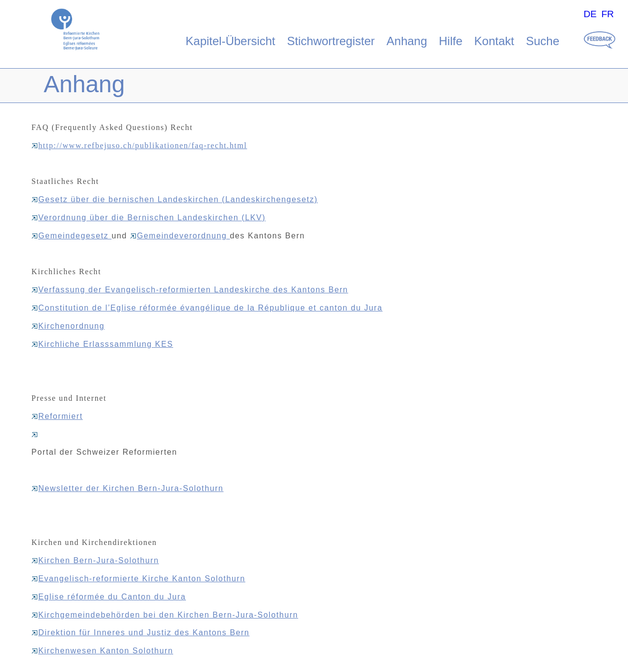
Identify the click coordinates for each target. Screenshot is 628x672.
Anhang (407, 41)
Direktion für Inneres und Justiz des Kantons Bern (141, 633)
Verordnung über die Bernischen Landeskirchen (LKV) (148, 218)
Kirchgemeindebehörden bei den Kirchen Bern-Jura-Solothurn (165, 615)
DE (590, 14)
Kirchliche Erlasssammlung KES (102, 344)
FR (608, 14)
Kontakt (494, 41)
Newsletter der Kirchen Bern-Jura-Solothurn (128, 488)
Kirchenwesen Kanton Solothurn (102, 651)
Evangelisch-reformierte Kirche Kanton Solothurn (138, 579)
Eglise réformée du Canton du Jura (109, 597)
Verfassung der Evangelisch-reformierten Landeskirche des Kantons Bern (190, 290)
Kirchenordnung (68, 326)
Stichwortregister (331, 41)
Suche (543, 41)
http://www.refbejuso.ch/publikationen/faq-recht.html (139, 145)
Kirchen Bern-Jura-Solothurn (95, 560)
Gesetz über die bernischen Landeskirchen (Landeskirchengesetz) (175, 199)
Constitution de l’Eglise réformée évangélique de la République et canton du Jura (207, 308)
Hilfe (451, 41)
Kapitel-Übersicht (230, 41)
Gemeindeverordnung (180, 236)
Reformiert (57, 416)
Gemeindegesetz (71, 236)
